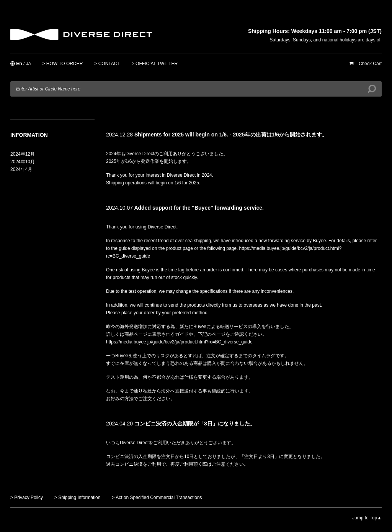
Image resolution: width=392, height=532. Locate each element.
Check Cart (370, 64)
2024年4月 (21, 169)
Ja (29, 64)
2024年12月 (23, 154)
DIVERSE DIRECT (81, 34)
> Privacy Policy (27, 498)
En (19, 64)
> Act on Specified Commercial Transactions (157, 498)
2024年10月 (23, 162)
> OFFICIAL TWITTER (155, 64)
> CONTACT (107, 64)
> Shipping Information (77, 498)
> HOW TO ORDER (62, 64)
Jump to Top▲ (367, 518)
